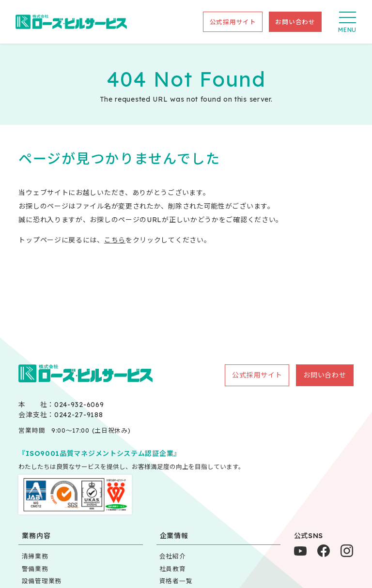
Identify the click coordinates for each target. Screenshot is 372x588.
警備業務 (35, 569)
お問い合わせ (295, 22)
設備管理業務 (42, 581)
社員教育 (173, 569)
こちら (115, 240)
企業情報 (174, 536)
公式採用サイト (233, 22)
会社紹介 (173, 556)
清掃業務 (35, 556)
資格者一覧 (176, 581)
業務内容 (36, 536)
